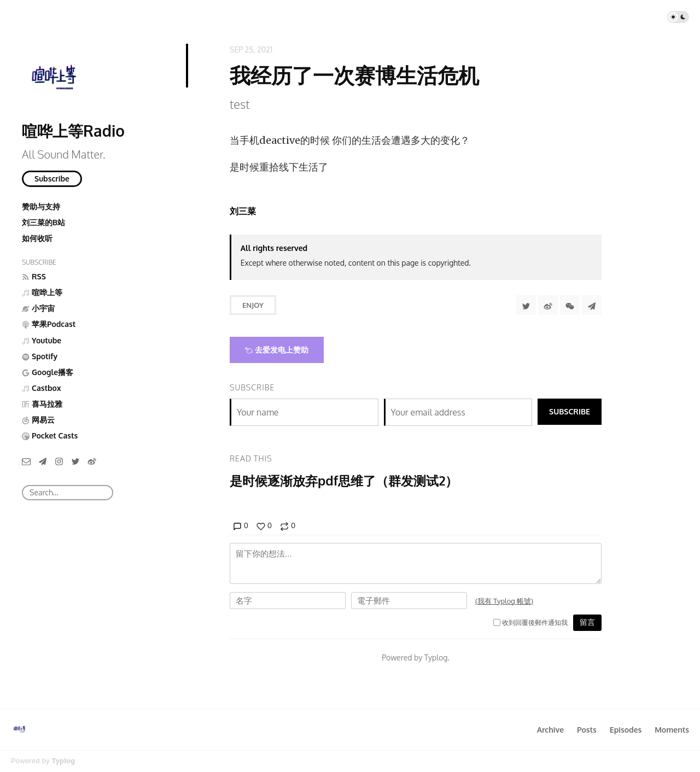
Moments (672, 730)
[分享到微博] (548, 305)
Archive (550, 730)
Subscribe (52, 179)
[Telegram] (43, 461)
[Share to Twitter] (526, 305)
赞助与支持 (41, 206)
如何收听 (37, 238)
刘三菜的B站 (43, 222)
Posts (587, 730)
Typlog (63, 761)
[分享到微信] (570, 305)
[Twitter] (75, 461)
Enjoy (253, 305)
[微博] (92, 461)
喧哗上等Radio (73, 131)
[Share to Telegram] (592, 305)
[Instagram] (59, 461)
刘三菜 (243, 211)
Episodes (626, 730)
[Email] (26, 461)
